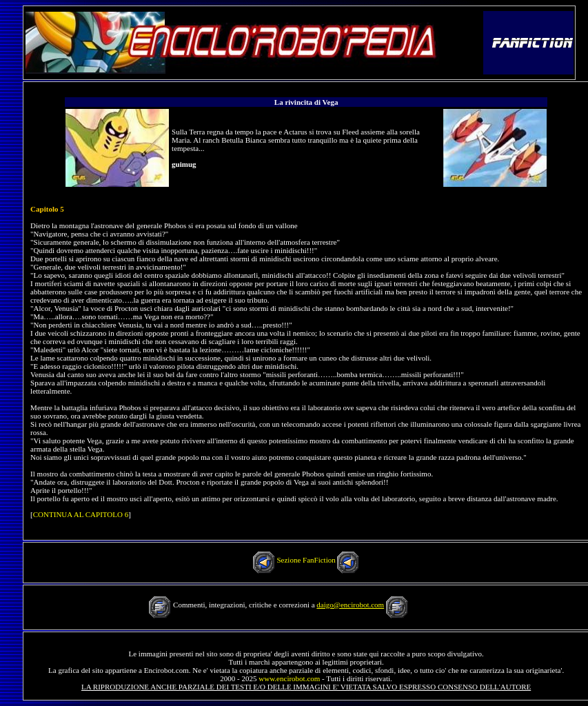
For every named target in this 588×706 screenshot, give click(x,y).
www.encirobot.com (289, 678)
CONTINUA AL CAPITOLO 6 (81, 514)
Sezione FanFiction (306, 560)
